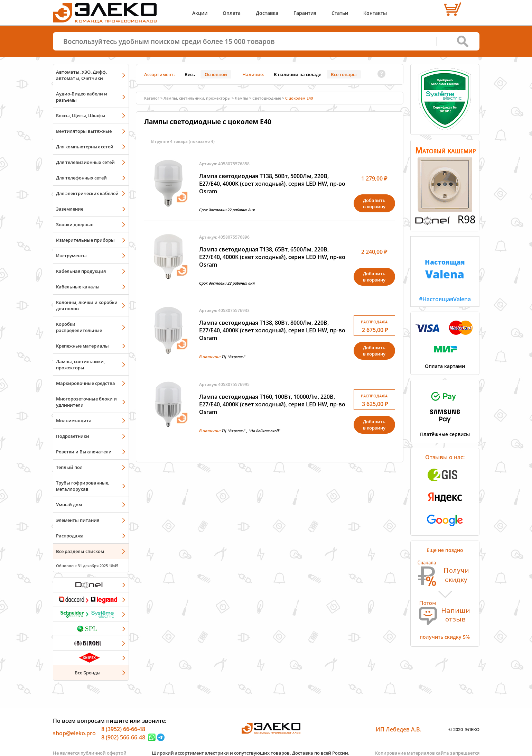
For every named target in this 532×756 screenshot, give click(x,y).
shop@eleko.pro (74, 733)
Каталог (152, 98)
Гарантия (305, 13)
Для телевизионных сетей (85, 162)
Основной (216, 74)
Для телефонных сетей (81, 178)
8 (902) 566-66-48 (123, 737)
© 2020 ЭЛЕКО (464, 729)
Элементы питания (78, 520)
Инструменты (71, 256)
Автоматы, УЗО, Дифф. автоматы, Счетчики (82, 75)
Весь (190, 74)
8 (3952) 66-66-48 (123, 729)
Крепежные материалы (82, 346)
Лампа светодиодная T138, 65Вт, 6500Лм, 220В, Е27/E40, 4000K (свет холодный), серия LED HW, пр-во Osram (272, 257)
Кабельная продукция (81, 271)
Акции (200, 13)
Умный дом (69, 505)
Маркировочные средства (86, 383)
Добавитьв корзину (374, 203)
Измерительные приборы (85, 240)
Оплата (232, 13)
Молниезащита (74, 421)
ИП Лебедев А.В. (399, 729)
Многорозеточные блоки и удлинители (86, 402)
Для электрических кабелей (87, 193)
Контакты (375, 13)
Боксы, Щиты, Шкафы (81, 116)
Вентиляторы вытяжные (84, 131)
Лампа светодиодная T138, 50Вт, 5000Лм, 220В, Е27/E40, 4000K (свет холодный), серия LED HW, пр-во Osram (272, 184)
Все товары (344, 74)
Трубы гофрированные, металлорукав (83, 486)
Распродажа (70, 536)
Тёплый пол (69, 467)
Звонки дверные (75, 224)
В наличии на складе (297, 74)
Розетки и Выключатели (84, 452)
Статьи (340, 13)
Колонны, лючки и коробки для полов (87, 305)
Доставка (267, 13)
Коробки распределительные (79, 327)
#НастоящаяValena (445, 270)
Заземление (70, 209)
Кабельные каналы (78, 287)
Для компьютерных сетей (85, 147)
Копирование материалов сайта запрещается (427, 753)
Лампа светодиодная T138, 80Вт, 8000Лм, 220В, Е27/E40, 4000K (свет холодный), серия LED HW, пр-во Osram (272, 330)
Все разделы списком (80, 551)
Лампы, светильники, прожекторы (80, 365)
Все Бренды (88, 673)
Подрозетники (73, 436)
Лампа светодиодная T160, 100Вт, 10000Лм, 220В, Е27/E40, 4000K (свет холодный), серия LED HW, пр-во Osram (272, 404)
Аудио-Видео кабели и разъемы (82, 97)
